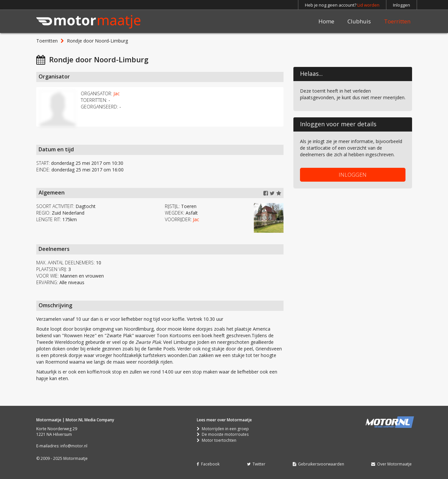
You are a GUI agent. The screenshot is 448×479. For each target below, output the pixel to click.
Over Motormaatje (391, 464)
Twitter (256, 464)
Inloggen (402, 5)
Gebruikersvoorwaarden (318, 464)
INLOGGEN (353, 175)
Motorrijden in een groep (223, 429)
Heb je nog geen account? (342, 5)
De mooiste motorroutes (223, 434)
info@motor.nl (74, 446)
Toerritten (397, 21)
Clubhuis (359, 21)
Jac (117, 93)
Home (326, 21)
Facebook (208, 464)
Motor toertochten (217, 440)
